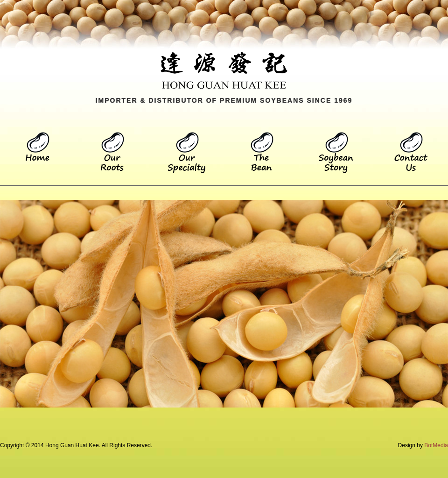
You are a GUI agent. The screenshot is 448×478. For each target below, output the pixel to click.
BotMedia (436, 445)
